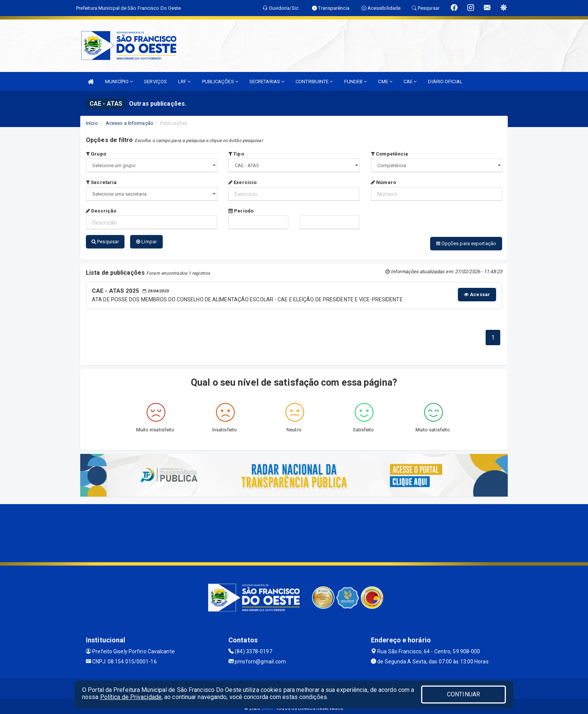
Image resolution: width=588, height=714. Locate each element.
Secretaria (101, 182)
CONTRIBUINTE (314, 82)
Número (383, 182)
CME (385, 82)
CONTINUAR (463, 694)
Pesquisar (105, 242)
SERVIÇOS (155, 82)
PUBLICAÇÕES (220, 82)
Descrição (101, 211)
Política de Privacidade (131, 697)
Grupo (96, 154)
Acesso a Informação (130, 123)
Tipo (236, 154)
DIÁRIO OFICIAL (445, 82)
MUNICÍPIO (119, 82)
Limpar (146, 242)
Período (241, 211)
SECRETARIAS (267, 82)
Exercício (242, 182)
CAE (410, 82)
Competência (389, 154)
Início (92, 123)
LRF (184, 82)
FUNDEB (356, 82)
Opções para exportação (466, 243)
